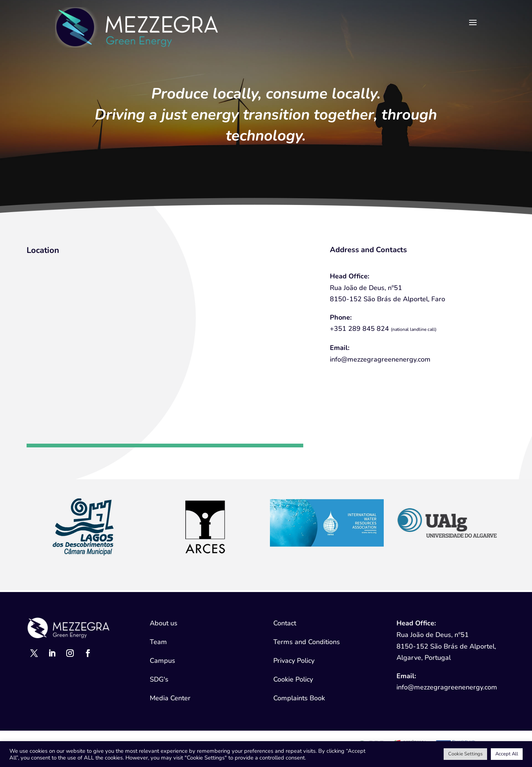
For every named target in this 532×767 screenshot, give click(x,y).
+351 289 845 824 (359, 329)
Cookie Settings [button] (465, 754)
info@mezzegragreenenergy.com (380, 359)
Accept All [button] (507, 754)
